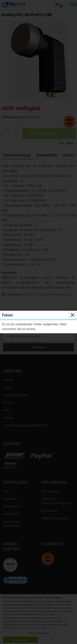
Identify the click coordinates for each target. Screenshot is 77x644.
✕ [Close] (72, 315)
